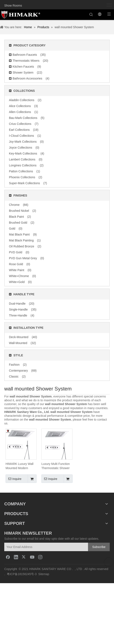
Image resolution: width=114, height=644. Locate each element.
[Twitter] (24, 557)
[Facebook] (8, 557)
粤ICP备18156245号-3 (22, 574)
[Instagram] (40, 557)
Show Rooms (13, 6)
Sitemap (44, 574)
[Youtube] (32, 557)
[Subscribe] (99, 547)
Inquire (14, 479)
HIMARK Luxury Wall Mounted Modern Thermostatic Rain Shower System (19, 466)
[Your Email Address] (49, 547)
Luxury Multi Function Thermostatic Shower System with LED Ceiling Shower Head (56, 466)
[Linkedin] (16, 557)
